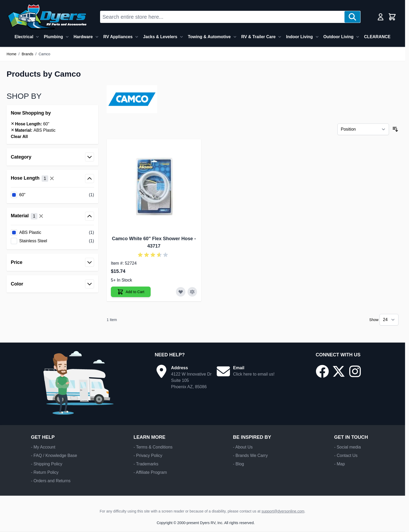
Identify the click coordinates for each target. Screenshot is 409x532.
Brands (27, 54)
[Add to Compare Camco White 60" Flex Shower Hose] (192, 292)
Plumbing (53, 37)
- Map (340, 464)
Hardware (83, 37)
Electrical (24, 37)
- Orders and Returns (51, 481)
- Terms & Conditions (153, 447)
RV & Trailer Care (258, 37)
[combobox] (222, 17)
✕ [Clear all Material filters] (41, 216)
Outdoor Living (339, 37)
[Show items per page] (389, 320)
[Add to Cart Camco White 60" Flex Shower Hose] (131, 292)
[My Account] (381, 17)
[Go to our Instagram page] (355, 371)
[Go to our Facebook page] (322, 371)
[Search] (352, 17)
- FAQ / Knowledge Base (54, 455)
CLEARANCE (377, 37)
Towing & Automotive (209, 37)
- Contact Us (346, 455)
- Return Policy (45, 472)
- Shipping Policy (46, 464)
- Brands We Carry (250, 455)
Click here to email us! (254, 374)
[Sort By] (363, 129)
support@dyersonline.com (283, 511)
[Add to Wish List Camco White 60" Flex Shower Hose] (181, 292)
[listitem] (52, 195)
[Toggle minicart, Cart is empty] (392, 17)
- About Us (243, 447)
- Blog (238, 464)
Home (11, 54)
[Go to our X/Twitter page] (339, 371)
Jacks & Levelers (160, 37)
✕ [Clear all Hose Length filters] (52, 178)
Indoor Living (299, 37)
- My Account (43, 447)
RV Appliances (118, 37)
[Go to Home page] (47, 17)
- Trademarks (146, 464)
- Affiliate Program (150, 472)
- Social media (348, 447)
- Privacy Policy (148, 455)
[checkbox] (52, 195)
